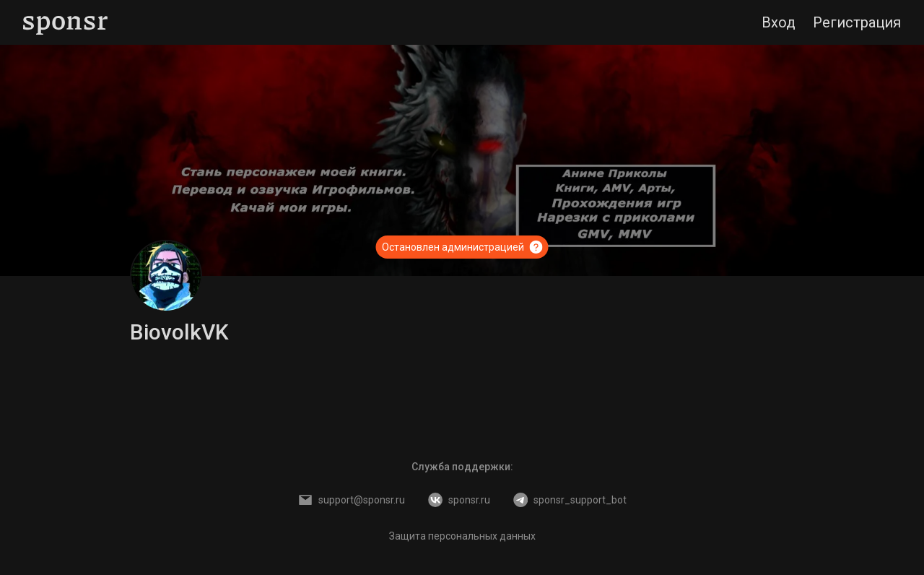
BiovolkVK (179, 332)
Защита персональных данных (462, 536)
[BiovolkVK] (166, 276)
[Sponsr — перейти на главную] (65, 23)
